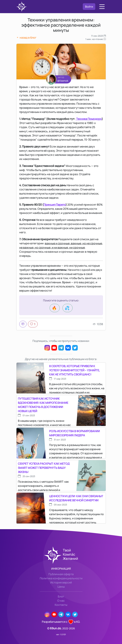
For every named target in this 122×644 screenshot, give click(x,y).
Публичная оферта (61, 574)
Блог (61, 596)
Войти (89, 7)
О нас (61, 601)
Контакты (61, 605)
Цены (61, 587)
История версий (61, 582)
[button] (102, 7)
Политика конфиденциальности (61, 578)
